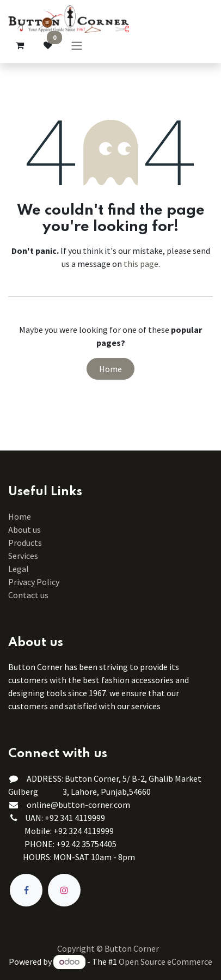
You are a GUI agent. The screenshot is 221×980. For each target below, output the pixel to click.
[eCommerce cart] (20, 45)
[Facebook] (26, 890)
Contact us (28, 595)
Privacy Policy (34, 582)
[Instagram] (64, 890)
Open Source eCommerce (165, 961)
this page (141, 264)
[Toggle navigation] (77, 45)
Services (23, 556)
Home (110, 369)
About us (24, 529)
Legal (19, 569)
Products (25, 543)
